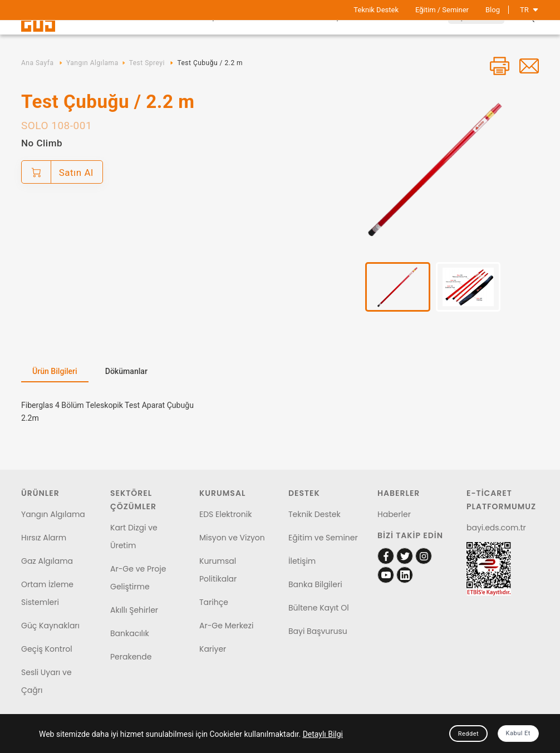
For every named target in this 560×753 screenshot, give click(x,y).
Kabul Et (518, 733)
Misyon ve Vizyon (232, 538)
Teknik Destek (376, 10)
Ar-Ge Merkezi (226, 626)
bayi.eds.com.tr (496, 528)
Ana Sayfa (37, 63)
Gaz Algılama (47, 561)
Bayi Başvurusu (318, 631)
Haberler (394, 514)
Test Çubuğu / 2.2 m (210, 63)
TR (529, 10)
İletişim (302, 561)
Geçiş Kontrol (47, 649)
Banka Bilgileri (315, 584)
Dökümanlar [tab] (126, 371)
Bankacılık (130, 633)
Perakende (131, 657)
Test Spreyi (147, 63)
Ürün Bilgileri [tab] (55, 371)
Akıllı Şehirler (134, 610)
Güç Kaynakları (50, 626)
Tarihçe (214, 602)
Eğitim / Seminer (442, 10)
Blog (493, 10)
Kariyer (213, 649)
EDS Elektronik (225, 514)
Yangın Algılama (92, 63)
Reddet (468, 734)
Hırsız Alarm (44, 538)
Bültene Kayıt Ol (319, 608)
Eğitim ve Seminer (323, 538)
